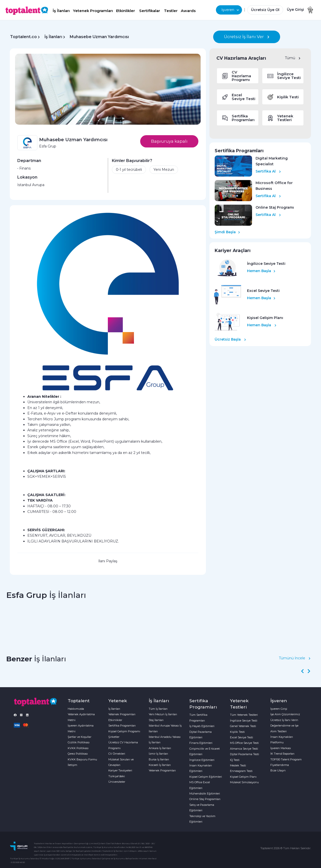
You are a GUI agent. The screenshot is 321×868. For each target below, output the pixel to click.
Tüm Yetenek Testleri (244, 715)
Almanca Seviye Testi (244, 749)
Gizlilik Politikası (79, 742)
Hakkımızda (76, 709)
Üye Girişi (295, 10)
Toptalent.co (23, 37)
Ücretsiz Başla (230, 339)
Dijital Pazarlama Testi (245, 754)
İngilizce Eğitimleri (202, 760)
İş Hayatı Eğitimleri (202, 726)
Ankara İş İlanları (160, 748)
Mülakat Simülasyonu (244, 782)
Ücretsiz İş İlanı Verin (284, 720)
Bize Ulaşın (278, 770)
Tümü (293, 58)
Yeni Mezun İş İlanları (163, 714)
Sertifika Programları (122, 726)
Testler (171, 11)
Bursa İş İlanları (159, 759)
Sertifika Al (268, 171)
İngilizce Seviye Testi (244, 721)
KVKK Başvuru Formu (82, 759)
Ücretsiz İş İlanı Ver (247, 37)
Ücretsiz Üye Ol (265, 10)
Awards (188, 11)
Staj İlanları (156, 720)
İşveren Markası (281, 748)
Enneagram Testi (241, 771)
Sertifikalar (150, 11)
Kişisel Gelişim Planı (243, 777)
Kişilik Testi (237, 732)
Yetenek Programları (93, 11)
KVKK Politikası (78, 748)
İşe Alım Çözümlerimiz (285, 714)
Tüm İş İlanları (158, 709)
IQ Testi (235, 760)
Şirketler (114, 737)
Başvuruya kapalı (169, 141)
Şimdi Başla (227, 232)
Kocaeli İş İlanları (160, 765)
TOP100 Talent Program (286, 759)
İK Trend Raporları (282, 754)
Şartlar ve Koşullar (79, 737)
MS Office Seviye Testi (244, 743)
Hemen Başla (261, 271)
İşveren (230, 10)
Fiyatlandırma (280, 765)
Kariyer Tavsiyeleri (120, 770)
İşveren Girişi (279, 709)
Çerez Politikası (78, 754)
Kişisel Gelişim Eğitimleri (206, 777)
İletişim (72, 765)
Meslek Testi (238, 765)
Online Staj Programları (205, 799)
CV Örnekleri (117, 754)
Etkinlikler (126, 11)
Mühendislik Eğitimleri (205, 794)
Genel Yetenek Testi (243, 726)
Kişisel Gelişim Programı (124, 731)
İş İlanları (61, 11)
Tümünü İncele (295, 658)
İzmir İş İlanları (158, 754)
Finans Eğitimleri (201, 743)
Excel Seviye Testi (242, 737)
